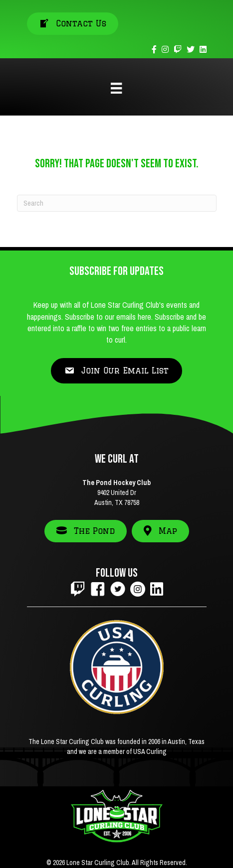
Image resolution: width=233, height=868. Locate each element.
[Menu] (116, 88)
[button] (116, 371)
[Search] (117, 203)
